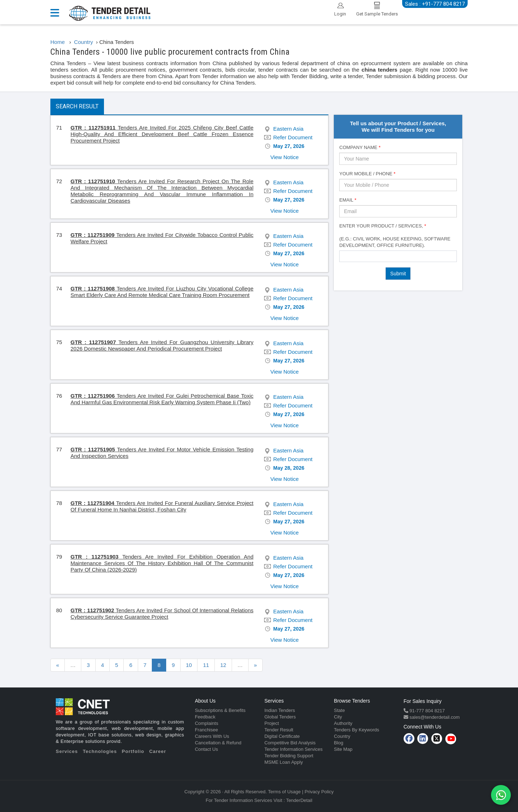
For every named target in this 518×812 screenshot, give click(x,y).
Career (158, 751)
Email (348, 200)
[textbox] (343, 256)
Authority (343, 723)
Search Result (77, 106)
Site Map (343, 749)
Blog (338, 743)
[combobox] (398, 256)
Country (342, 736)
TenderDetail (299, 800)
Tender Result (279, 730)
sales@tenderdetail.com (434, 717)
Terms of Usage (284, 792)
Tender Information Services (294, 749)
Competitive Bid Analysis (290, 743)
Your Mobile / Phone (367, 174)
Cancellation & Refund (218, 743)
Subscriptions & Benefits (220, 710)
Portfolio (133, 751)
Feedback (205, 717)
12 (223, 665)
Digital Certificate (282, 736)
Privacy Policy (319, 792)
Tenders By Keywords (356, 730)
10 (189, 665)
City (338, 717)
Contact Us (206, 749)
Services (67, 751)
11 (206, 665)
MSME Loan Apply (284, 762)
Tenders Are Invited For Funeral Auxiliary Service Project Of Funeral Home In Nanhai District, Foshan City (162, 506)
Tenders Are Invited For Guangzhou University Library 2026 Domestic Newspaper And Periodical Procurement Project (162, 345)
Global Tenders (280, 717)
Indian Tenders (280, 710)
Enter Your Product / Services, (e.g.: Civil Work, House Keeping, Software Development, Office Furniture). (395, 236)
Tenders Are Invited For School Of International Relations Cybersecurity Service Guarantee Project (162, 613)
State (339, 710)
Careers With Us (212, 736)
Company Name (360, 147)
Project (272, 723)
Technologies (100, 751)
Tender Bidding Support (289, 756)
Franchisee (206, 730)
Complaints (207, 723)
